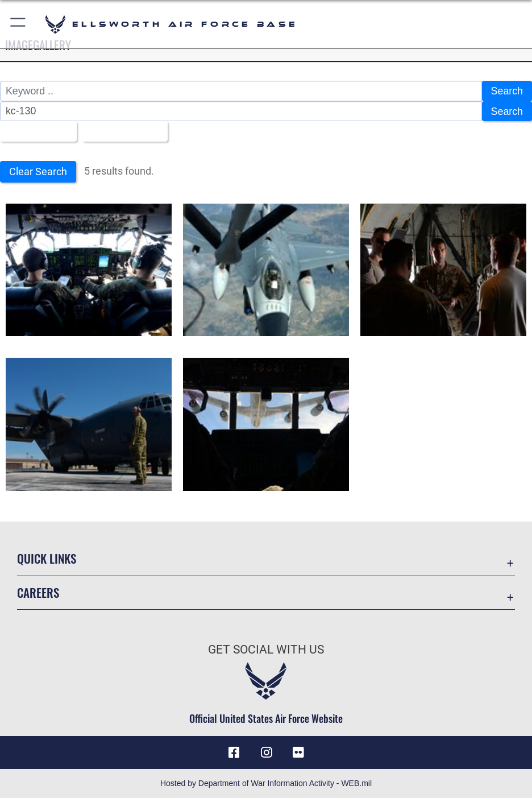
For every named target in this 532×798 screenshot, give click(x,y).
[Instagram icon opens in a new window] (266, 752)
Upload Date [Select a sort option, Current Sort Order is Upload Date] (121, 131)
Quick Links (47, 558)
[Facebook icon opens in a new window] (234, 752)
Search (507, 91)
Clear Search (38, 171)
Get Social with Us (266, 649)
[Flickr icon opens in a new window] (298, 752)
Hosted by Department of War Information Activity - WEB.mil (266, 783)
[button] (18, 24)
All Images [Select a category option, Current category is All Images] (34, 131)
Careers (38, 592)
